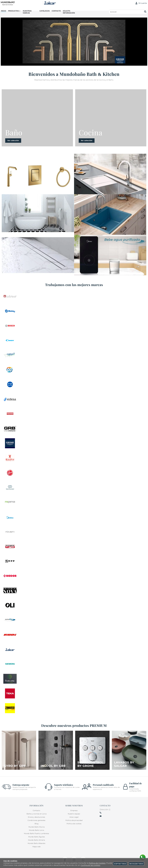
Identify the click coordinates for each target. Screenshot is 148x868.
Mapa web (36, 847)
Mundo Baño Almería (36, 840)
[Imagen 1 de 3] (38, 174)
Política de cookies (74, 824)
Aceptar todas (120, 864)
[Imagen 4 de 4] (129, 750)
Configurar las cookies (90, 865)
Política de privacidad (74, 820)
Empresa (74, 810)
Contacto (36, 810)
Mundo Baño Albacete (36, 843)
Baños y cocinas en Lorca (37, 814)
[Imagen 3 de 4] (92, 750)
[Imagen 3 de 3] (38, 255)
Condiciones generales (36, 820)
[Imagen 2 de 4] (56, 750)
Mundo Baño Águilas (37, 837)
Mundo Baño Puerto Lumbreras (36, 833)
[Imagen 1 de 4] (19, 750)
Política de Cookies (97, 863)
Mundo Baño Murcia (37, 827)
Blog (37, 824)
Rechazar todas (136, 864)
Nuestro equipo (74, 814)
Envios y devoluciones (36, 817)
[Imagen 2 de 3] (38, 215)
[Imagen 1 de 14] (74, 42)
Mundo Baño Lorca (36, 830)
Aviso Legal (74, 817)
